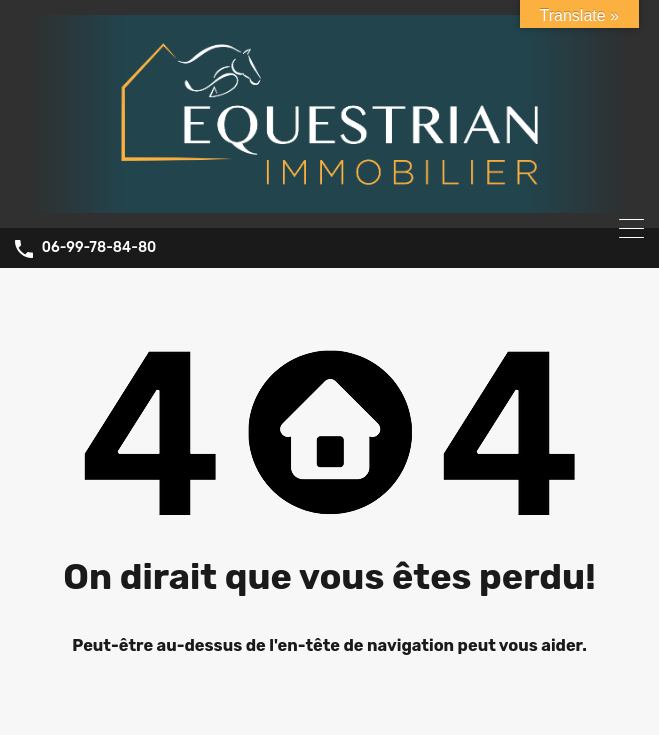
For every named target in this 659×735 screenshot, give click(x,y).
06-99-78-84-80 (99, 248)
